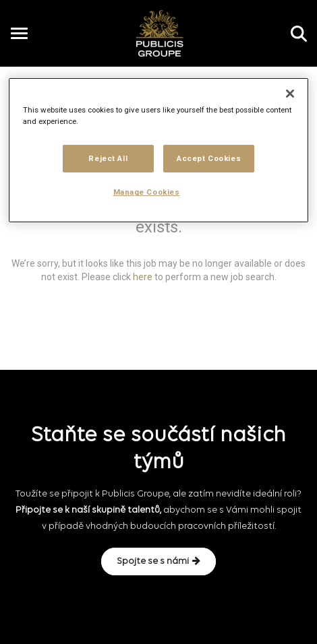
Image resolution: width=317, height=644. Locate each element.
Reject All (108, 158)
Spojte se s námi (158, 561)
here (143, 276)
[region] (159, 150)
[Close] (290, 94)
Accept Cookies (209, 158)
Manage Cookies (147, 192)
